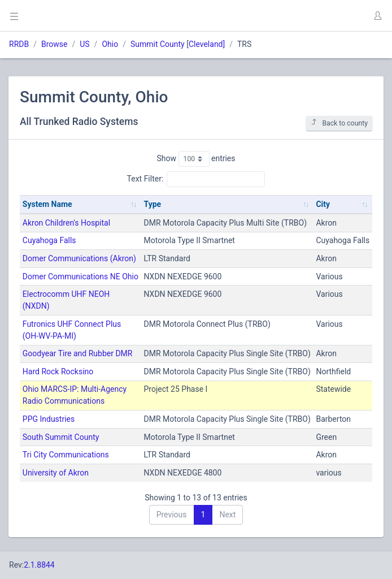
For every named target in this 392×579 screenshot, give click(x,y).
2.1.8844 (39, 565)
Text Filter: (196, 179)
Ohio (110, 44)
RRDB (19, 44)
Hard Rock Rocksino (58, 371)
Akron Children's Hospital (66, 223)
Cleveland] (207, 44)
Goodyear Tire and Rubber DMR (78, 353)
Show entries (196, 159)
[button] (377, 16)
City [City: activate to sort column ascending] (323, 204)
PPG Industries (49, 419)
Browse (54, 44)
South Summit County (61, 437)
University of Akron (56, 473)
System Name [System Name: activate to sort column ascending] (47, 204)
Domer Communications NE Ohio (80, 276)
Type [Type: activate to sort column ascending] (153, 204)
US (84, 44)
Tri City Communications (66, 455)
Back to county (339, 123)
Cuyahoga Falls (49, 240)
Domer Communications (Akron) (79, 258)
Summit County (158, 44)
